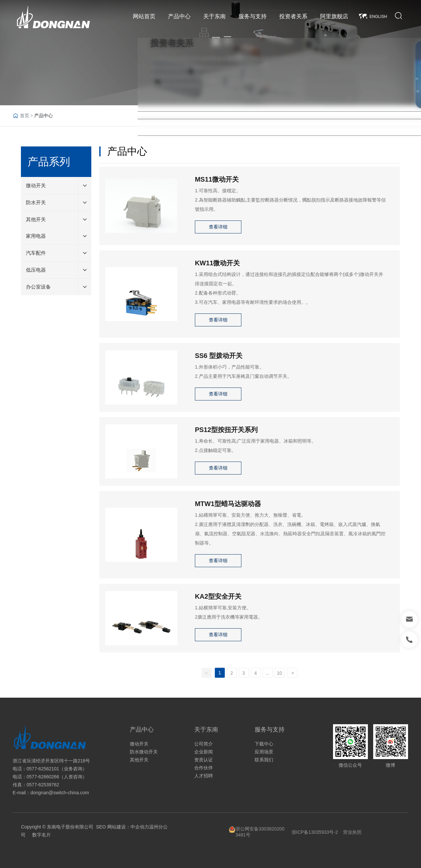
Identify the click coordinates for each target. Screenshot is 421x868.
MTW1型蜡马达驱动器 (228, 504)
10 (280, 673)
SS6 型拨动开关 (219, 356)
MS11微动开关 (217, 179)
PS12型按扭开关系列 (226, 430)
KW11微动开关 (217, 263)
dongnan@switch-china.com (60, 793)
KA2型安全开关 (218, 596)
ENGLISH (378, 17)
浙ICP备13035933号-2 (315, 832)
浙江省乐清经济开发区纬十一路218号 (51, 761)
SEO (101, 827)
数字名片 (42, 835)
